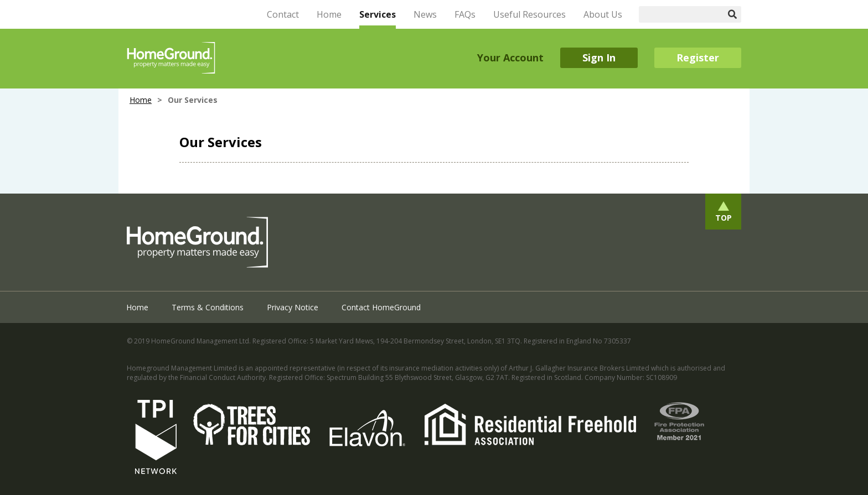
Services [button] (378, 14)
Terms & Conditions (208, 307)
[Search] (681, 14)
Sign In (599, 58)
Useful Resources (529, 14)
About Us (603, 14)
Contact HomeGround (381, 307)
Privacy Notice (293, 307)
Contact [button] (283, 14)
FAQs (465, 14)
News (425, 14)
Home (329, 14)
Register (698, 58)
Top (724, 218)
